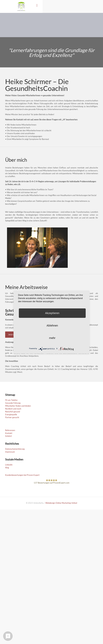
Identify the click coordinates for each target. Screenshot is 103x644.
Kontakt (9, 433)
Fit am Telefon (11, 400)
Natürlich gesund (13, 412)
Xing (7, 468)
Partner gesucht (12, 417)
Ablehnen (52, 325)
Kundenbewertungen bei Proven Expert (22, 475)
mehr (52, 338)
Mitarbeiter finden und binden (18, 406)
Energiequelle (11, 414)
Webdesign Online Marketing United (61, 503)
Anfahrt (9, 436)
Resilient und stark (13, 409)
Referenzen (10, 430)
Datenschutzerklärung (15, 449)
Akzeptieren (52, 313)
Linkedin (9, 465)
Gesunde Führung (13, 403)
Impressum (10, 452)
